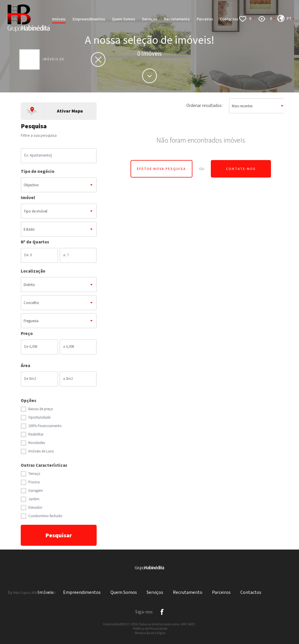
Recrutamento (177, 19)
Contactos (229, 19)
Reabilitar (36, 435)
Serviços (149, 19)
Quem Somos (124, 19)
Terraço (34, 474)
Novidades (37, 443)
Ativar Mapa (70, 111)
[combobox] (59, 185)
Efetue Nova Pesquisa (161, 169)
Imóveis (59, 19)
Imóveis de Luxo (41, 451)
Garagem (36, 491)
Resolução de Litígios (150, 633)
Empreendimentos (89, 19)
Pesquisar (59, 536)
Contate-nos (241, 169)
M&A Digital (22, 593)
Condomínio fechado (45, 516)
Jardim (34, 499)
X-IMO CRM (47, 593)
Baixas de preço (41, 409)
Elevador (35, 508)
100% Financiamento (45, 426)
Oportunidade (39, 418)
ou (202, 169)
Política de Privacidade (150, 629)
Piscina (34, 482)
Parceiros (205, 19)
